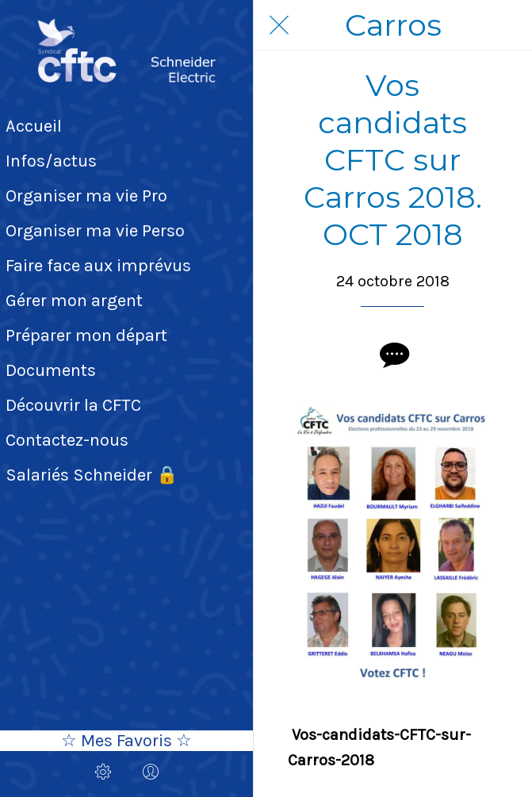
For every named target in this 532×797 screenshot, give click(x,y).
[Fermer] (279, 25)
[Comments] (392, 354)
